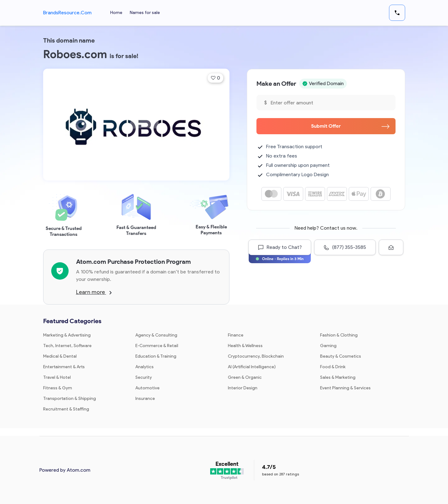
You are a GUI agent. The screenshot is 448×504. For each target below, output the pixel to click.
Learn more (94, 292)
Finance (236, 335)
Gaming (328, 346)
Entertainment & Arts (64, 367)
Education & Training (156, 356)
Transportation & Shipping (70, 399)
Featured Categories (72, 321)
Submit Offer (350, 126)
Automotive (147, 388)
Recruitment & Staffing (66, 409)
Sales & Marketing (338, 377)
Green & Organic (245, 377)
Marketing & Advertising (67, 335)
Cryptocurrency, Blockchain (256, 356)
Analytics (145, 367)
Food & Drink (333, 367)
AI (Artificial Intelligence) (252, 367)
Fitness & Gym (58, 388)
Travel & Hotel (57, 377)
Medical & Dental (60, 356)
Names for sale (145, 13)
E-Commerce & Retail (157, 346)
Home (116, 13)
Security (144, 377)
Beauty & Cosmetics (341, 356)
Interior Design (243, 388)
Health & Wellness (245, 346)
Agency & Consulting (156, 335)
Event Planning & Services (345, 388)
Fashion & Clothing (339, 335)
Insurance (145, 399)
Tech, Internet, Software (67, 346)
